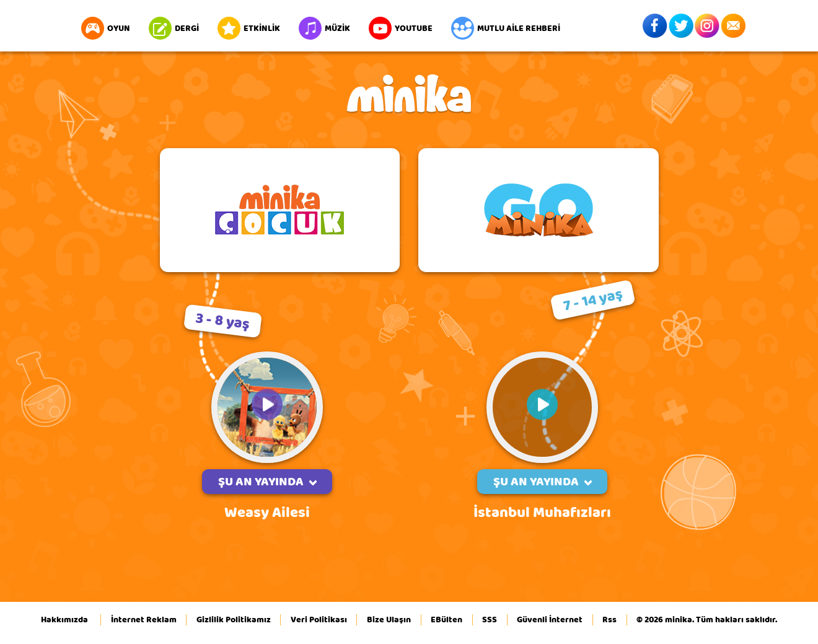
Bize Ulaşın (389, 620)
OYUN (106, 28)
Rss (609, 620)
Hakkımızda (64, 620)
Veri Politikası (319, 620)
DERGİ (174, 28)
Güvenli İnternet (550, 620)
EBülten (446, 620)
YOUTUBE (401, 28)
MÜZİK (324, 28)
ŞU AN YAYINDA (268, 482)
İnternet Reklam (144, 620)
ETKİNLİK (249, 28)
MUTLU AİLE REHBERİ (506, 28)
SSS (490, 620)
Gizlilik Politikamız (234, 620)
